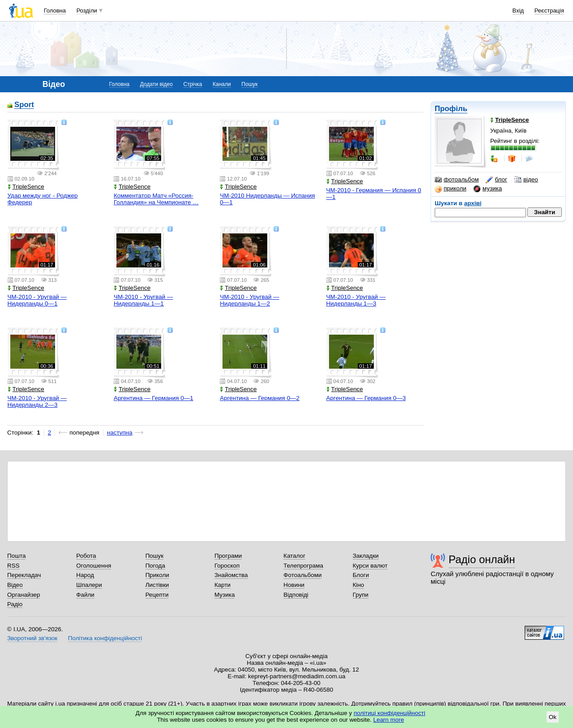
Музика (224, 595)
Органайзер (24, 595)
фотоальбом (457, 180)
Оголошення (94, 566)
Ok (553, 717)
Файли (85, 595)
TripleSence (26, 187)
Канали (222, 84)
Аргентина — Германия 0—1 (154, 398)
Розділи (87, 11)
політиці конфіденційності (389, 713)
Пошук (249, 84)
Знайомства (231, 575)
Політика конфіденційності (105, 638)
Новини (294, 585)
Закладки (366, 556)
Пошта (16, 556)
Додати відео (156, 84)
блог (496, 180)
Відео (15, 585)
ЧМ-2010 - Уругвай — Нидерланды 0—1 (37, 300)
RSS (13, 566)
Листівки (157, 585)
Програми (228, 556)
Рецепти (157, 595)
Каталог (294, 556)
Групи (361, 595)
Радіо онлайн (482, 559)
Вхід (518, 11)
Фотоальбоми (302, 575)
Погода (155, 566)
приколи (451, 189)
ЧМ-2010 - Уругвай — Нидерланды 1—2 (249, 300)
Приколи (157, 575)
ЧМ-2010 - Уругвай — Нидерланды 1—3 (356, 300)
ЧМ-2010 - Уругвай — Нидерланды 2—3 (37, 401)
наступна (120, 433)
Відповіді (296, 595)
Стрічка (192, 84)
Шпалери (89, 585)
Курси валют (370, 566)
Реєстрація (549, 11)
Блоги (361, 575)
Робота (86, 556)
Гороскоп (227, 566)
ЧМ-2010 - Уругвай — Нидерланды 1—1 (143, 300)
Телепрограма (303, 566)
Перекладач (24, 575)
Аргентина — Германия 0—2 (260, 398)
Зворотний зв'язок (32, 638)
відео (526, 180)
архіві (473, 203)
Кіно (359, 585)
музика (488, 189)
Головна (55, 11)
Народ (85, 575)
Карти (222, 585)
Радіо (15, 604)
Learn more (389, 720)
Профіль (451, 109)
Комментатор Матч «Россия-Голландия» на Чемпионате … (156, 199)
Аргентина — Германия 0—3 (366, 398)
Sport (24, 105)
